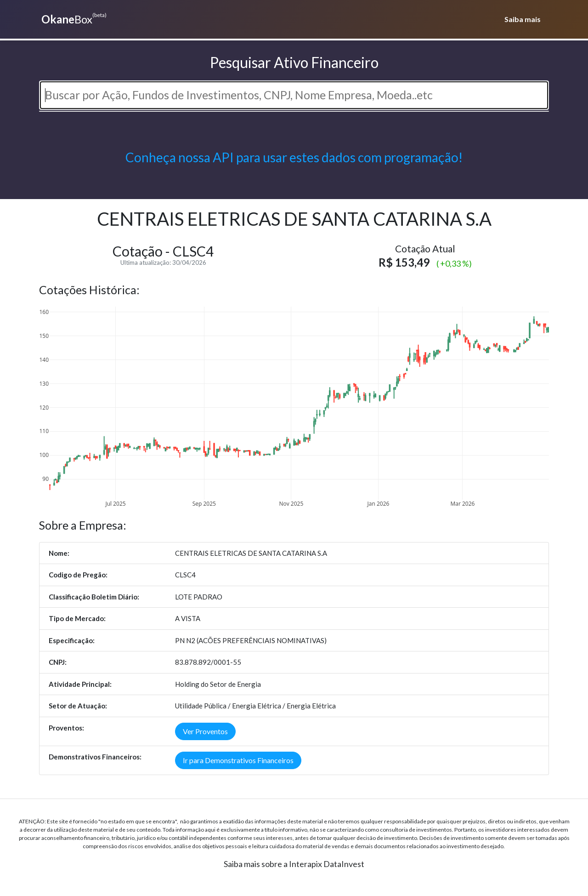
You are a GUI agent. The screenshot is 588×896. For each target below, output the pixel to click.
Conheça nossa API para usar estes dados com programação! (294, 157)
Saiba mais (523, 19)
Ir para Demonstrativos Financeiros (238, 760)
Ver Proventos (205, 731)
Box (73, 18)
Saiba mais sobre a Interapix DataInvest (294, 864)
